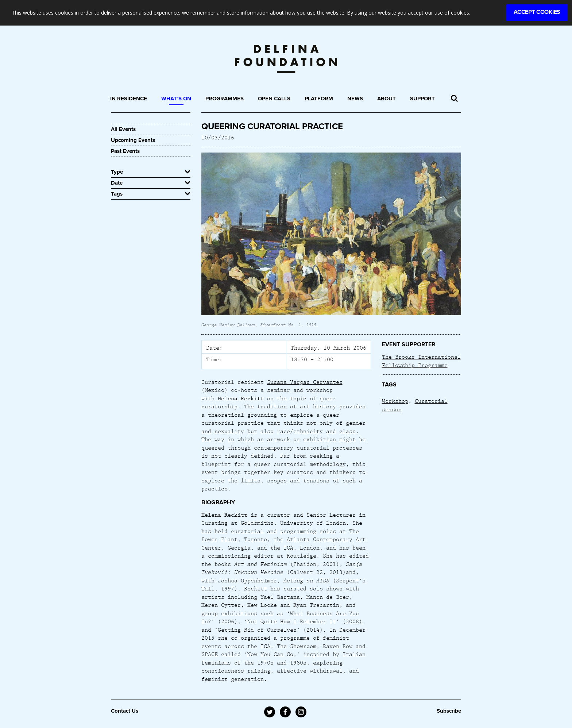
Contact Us (125, 711)
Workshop (395, 401)
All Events (123, 129)
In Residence (129, 99)
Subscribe (449, 711)
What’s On (176, 99)
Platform (319, 99)
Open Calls (274, 99)
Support (422, 99)
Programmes (225, 99)
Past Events (125, 151)
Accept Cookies (537, 12)
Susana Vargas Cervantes (305, 382)
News (355, 99)
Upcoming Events (133, 140)
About (387, 99)
